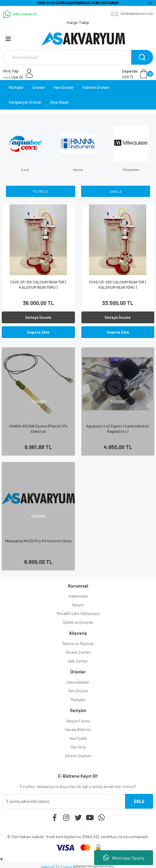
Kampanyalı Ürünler (25, 102)
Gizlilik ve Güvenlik (78, 622)
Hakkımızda (78, 596)
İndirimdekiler (78, 682)
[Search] (77, 57)
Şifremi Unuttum (78, 756)
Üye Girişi (78, 747)
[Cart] (137, 74)
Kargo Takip (78, 22)
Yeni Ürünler (64, 87)
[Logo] (83, 39)
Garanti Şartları (78, 652)
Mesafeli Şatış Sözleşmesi (78, 614)
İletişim (78, 605)
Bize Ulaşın (60, 102)
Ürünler (39, 87)
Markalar (16, 87)
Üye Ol (13, 77)
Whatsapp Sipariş (124, 858)
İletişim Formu (78, 721)
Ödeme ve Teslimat (78, 644)
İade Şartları (78, 661)
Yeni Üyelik (78, 738)
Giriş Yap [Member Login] (11, 71)
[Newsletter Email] (64, 801)
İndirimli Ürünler (96, 87)
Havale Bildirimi (78, 730)
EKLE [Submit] (139, 801)
